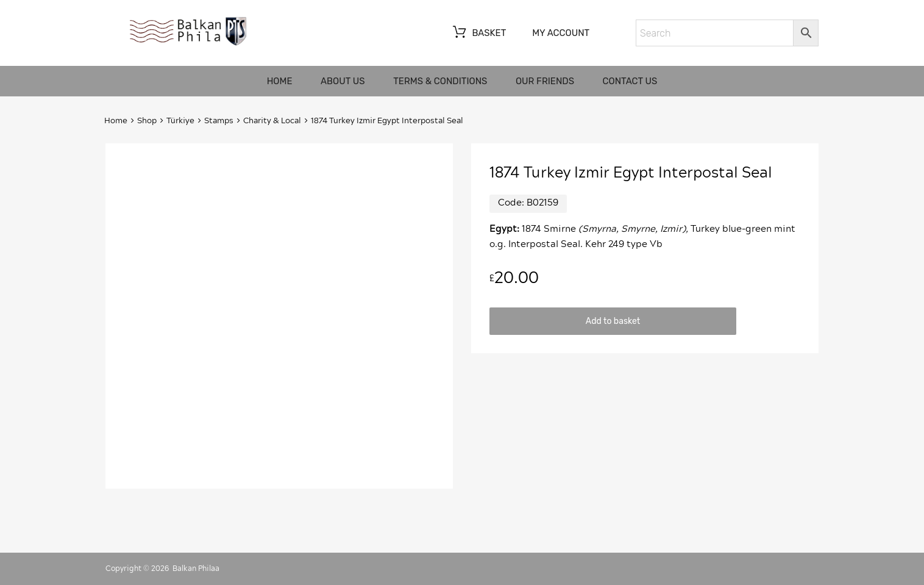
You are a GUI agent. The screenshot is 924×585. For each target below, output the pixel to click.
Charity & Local (272, 121)
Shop (147, 121)
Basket (478, 34)
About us (343, 81)
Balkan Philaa (196, 569)
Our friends (545, 81)
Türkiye (180, 121)
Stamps (219, 121)
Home (280, 81)
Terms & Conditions (440, 81)
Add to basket (613, 321)
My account (561, 33)
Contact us (630, 81)
